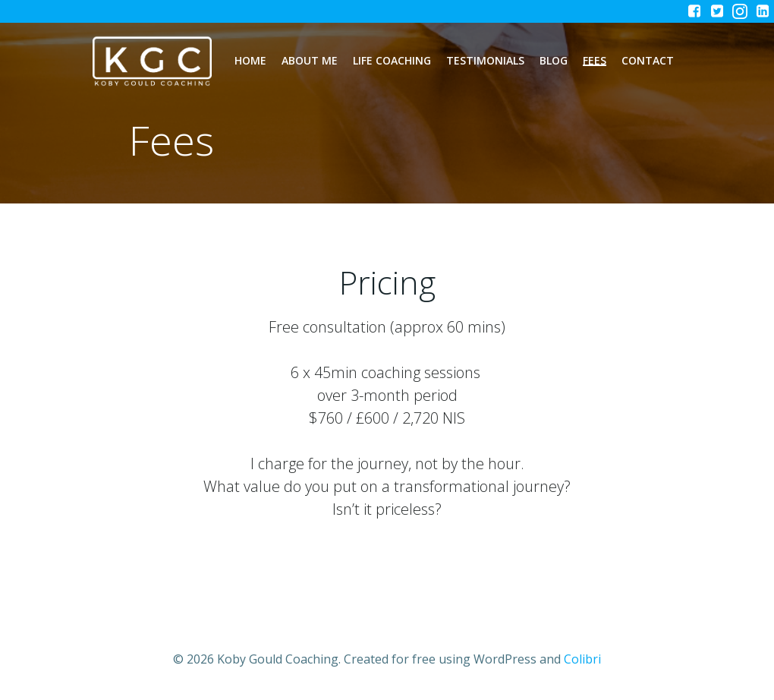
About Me (310, 60)
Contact (648, 60)
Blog (554, 60)
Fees (595, 60)
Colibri (582, 659)
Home (250, 60)
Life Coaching (392, 60)
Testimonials (485, 60)
